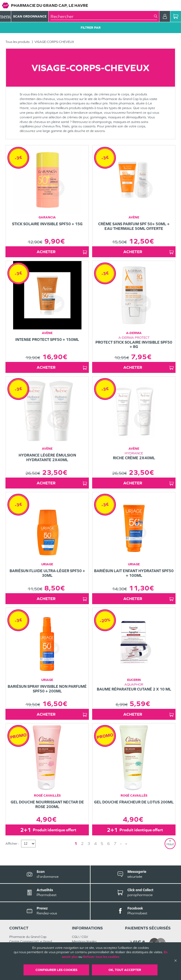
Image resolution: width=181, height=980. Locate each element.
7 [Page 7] (115, 843)
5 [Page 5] (102, 843)
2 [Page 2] (82, 843)
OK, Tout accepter (125, 970)
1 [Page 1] (76, 843)
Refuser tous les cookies (101, 957)
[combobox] (102, 16)
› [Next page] (121, 843)
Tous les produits (17, 42)
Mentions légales (84, 941)
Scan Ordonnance (30, 16)
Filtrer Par (91, 28)
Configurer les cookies (56, 970)
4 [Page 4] (95, 843)
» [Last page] (126, 843)
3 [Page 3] (89, 843)
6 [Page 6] (109, 843)
